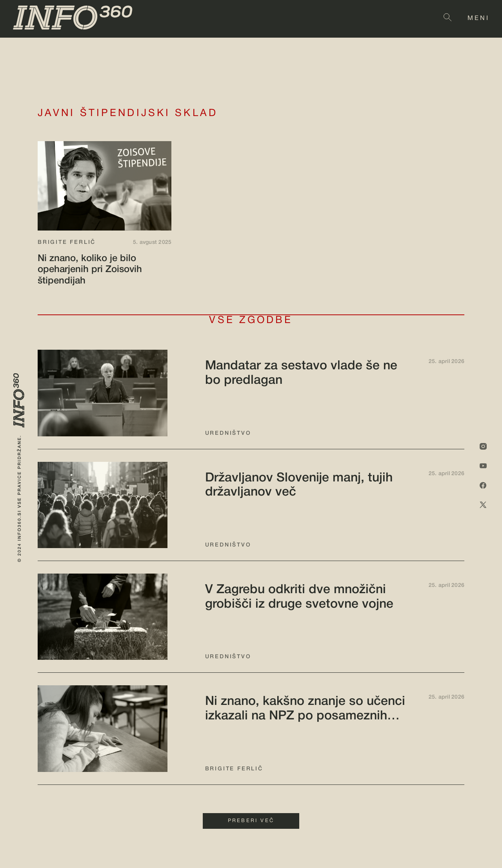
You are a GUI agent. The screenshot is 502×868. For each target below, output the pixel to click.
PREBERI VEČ (251, 821)
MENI (478, 18)
